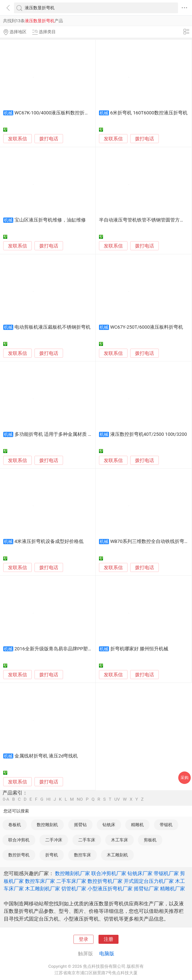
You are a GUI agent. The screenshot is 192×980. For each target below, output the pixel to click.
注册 (108, 939)
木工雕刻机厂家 (42, 889)
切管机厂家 (74, 889)
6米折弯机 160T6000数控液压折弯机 (149, 113)
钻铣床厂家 (140, 873)
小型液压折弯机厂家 (110, 889)
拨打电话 (49, 139)
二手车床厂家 (71, 881)
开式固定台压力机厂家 (149, 881)
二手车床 (87, 840)
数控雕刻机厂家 (72, 873)
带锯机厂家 (166, 873)
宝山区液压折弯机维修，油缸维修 (50, 220)
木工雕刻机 (117, 855)
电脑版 (107, 954)
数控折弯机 (19, 855)
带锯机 (166, 825)
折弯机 (52, 855)
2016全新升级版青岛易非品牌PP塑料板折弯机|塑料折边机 (75, 649)
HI (48, 799)
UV (117, 799)
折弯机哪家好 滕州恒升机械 (139, 649)
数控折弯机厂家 (105, 881)
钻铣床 (109, 825)
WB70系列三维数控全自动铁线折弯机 (150, 541)
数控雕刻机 (47, 825)
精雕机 (137, 825)
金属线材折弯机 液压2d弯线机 (46, 756)
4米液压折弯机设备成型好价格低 (49, 541)
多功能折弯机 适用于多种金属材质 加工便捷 (61, 434)
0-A (6, 799)
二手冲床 (54, 840)
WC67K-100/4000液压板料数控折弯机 (54, 113)
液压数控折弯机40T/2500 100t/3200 (149, 434)
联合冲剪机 (19, 840)
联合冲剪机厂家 (109, 873)
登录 (83, 939)
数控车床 (82, 855)
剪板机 (150, 840)
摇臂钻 (80, 825)
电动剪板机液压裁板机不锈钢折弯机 (52, 327)
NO (80, 799)
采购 (184, 778)
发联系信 (17, 139)
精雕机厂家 (172, 889)
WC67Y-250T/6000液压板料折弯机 (147, 327)
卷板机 (15, 825)
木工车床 (119, 840)
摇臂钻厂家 (146, 889)
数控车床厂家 (40, 881)
